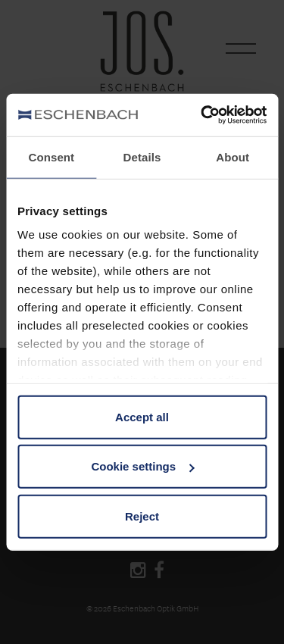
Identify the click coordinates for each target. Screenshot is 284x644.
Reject (142, 516)
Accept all (142, 416)
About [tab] (233, 156)
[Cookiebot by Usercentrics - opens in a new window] (202, 115)
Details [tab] (142, 156)
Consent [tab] (51, 156)
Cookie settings (142, 466)
